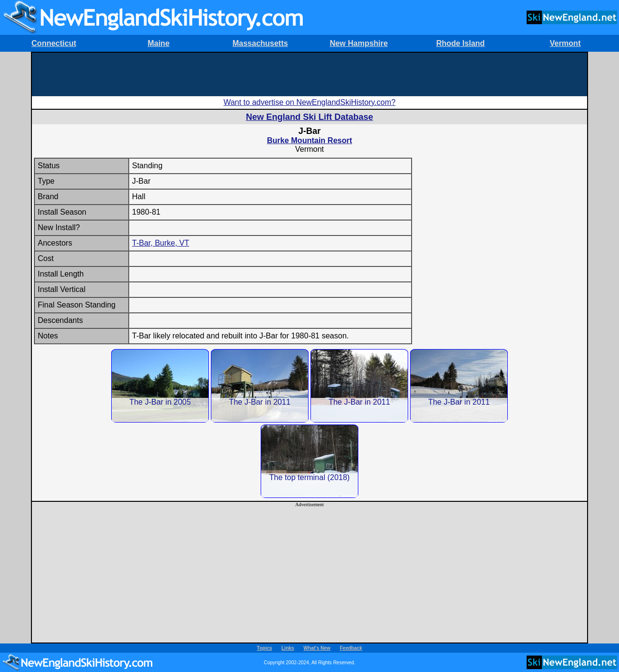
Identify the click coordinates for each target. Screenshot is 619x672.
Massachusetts (260, 43)
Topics (264, 648)
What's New (317, 648)
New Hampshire (359, 43)
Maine (158, 43)
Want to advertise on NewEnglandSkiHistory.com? (309, 102)
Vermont (565, 43)
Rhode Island (460, 43)
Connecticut (54, 43)
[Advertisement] (309, 74)
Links (288, 648)
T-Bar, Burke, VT (161, 243)
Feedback (351, 648)
